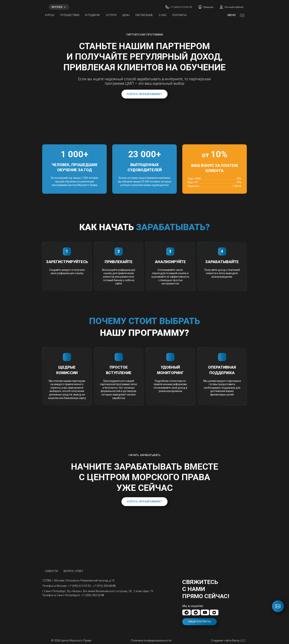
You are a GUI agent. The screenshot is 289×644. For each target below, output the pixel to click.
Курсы (50, 15)
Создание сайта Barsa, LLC (228, 641)
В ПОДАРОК (93, 15)
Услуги (111, 15)
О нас (163, 15)
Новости (51, 571)
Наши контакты (200, 622)
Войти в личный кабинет (144, 94)
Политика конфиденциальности (151, 641)
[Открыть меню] (242, 15)
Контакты (180, 15)
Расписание (144, 15)
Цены (126, 15)
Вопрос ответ (73, 571)
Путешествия (70, 15)
